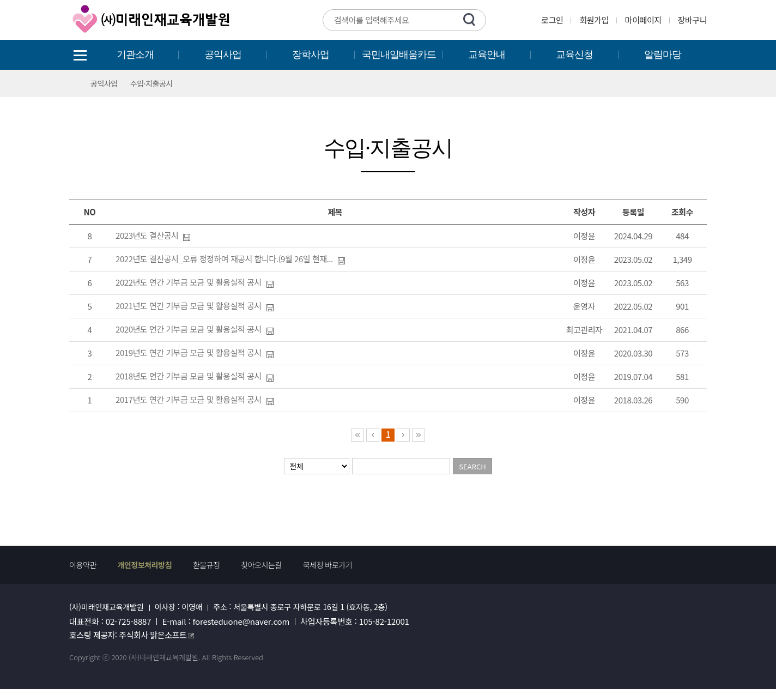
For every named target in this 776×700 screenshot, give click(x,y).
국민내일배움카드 (399, 55)
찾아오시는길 (261, 565)
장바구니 (692, 20)
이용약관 (83, 565)
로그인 (552, 20)
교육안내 (487, 55)
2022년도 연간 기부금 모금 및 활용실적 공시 (189, 282)
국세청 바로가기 (328, 565)
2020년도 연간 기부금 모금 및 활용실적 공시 (189, 329)
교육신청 (574, 55)
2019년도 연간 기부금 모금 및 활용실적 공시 (189, 352)
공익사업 (223, 55)
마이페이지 (643, 20)
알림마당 (663, 55)
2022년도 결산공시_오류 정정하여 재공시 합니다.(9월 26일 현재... (224, 259)
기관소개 (135, 55)
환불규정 (207, 565)
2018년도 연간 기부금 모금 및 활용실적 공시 (189, 376)
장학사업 (311, 55)
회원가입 (594, 20)
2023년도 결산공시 (147, 235)
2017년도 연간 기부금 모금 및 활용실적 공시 (189, 399)
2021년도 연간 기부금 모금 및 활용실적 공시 (189, 306)
